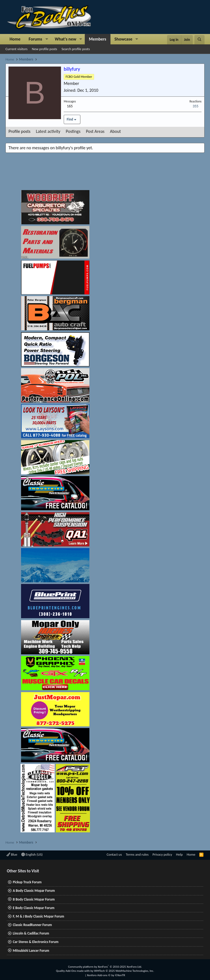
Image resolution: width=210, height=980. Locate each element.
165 (70, 106)
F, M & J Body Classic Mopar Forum (39, 916)
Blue (12, 854)
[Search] (199, 40)
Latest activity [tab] (48, 131)
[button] (47, 39)
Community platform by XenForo (105, 967)
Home (15, 39)
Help (179, 854)
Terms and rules (137, 854)
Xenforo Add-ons (106, 975)
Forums (35, 39)
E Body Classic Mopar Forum (34, 908)
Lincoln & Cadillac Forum (31, 933)
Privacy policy (162, 854)
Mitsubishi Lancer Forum (31, 951)
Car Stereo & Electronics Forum (36, 942)
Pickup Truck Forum (27, 882)
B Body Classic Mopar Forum (34, 899)
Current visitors (17, 49)
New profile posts (45, 49)
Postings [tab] (73, 131)
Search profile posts (76, 49)
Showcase (123, 39)
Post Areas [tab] (95, 131)
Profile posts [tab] (19, 131)
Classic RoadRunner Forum (32, 925)
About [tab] (115, 131)
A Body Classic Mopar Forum (34, 891)
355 (195, 106)
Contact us (114, 854)
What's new (65, 39)
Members (98, 39)
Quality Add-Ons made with (73, 971)
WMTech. (124, 971)
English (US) (32, 854)
